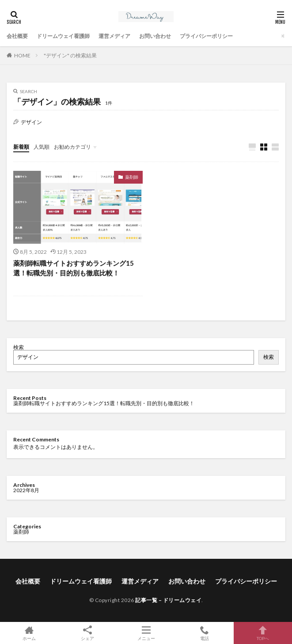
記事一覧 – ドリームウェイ (168, 600)
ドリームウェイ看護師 (63, 36)
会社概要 (17, 36)
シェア (87, 633)
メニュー (146, 633)
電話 (205, 633)
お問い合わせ (155, 36)
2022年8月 (26, 490)
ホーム (29, 633)
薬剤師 (132, 177)
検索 (19, 347)
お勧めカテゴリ (72, 147)
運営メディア (114, 36)
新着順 (21, 147)
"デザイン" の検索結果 (70, 55)
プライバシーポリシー (206, 36)
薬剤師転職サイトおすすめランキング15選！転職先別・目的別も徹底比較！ (74, 268)
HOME (22, 55)
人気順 (42, 147)
